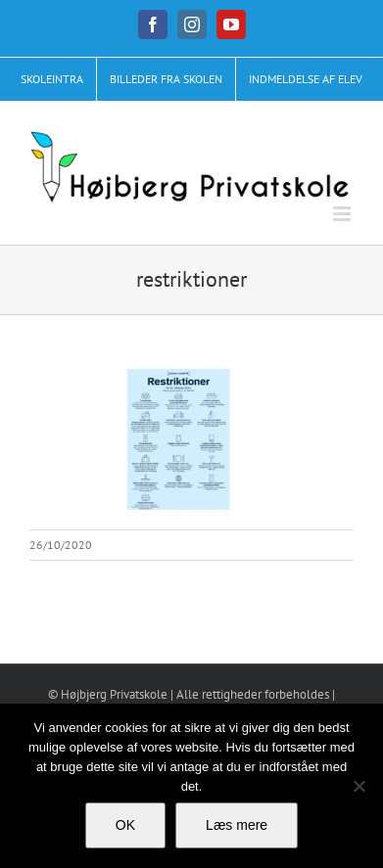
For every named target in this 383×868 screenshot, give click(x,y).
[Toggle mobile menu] (343, 214)
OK (125, 825)
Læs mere (237, 825)
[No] (359, 786)
